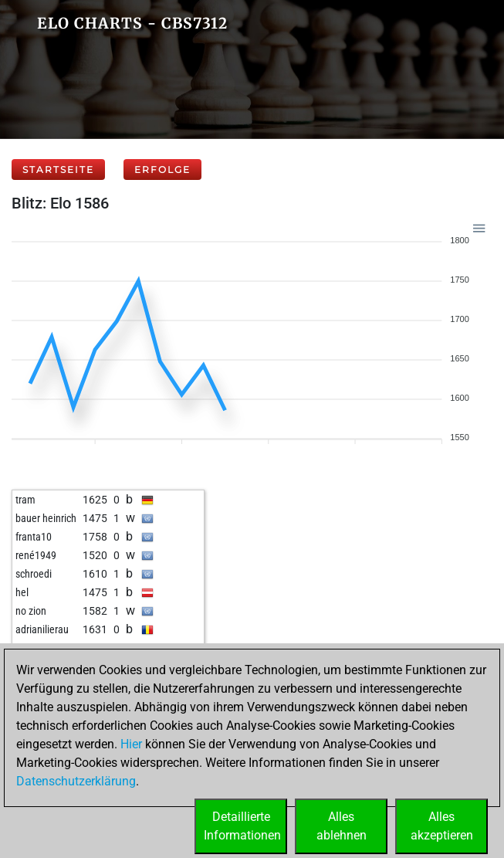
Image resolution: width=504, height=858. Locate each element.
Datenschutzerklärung (76, 781)
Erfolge (162, 170)
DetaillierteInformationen (242, 826)
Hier (131, 744)
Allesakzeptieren (442, 826)
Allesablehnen (342, 826)
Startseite (58, 170)
